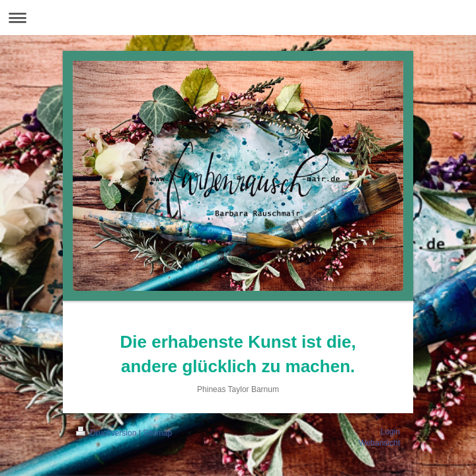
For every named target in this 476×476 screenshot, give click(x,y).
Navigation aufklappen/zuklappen (238, 18)
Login (390, 432)
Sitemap (157, 433)
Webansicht (379, 443)
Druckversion (107, 433)
